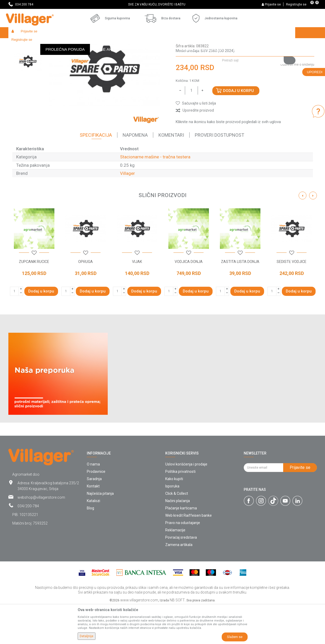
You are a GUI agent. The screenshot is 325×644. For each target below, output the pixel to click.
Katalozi (93, 539)
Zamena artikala (179, 583)
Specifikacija (96, 173)
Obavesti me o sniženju (297, 103)
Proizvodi (39, 44)
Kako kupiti (174, 517)
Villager (127, 211)
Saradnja (94, 517)
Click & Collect (177, 532)
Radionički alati (77, 44)
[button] (257, 44)
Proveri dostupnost (219, 173)
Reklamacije (175, 568)
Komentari (171, 173)
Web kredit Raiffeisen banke (189, 554)
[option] (163, 4)
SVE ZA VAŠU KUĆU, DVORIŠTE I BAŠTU (162, 4)
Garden (56, 44)
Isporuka (172, 524)
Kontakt (93, 524)
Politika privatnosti (180, 510)
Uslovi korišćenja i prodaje (186, 502)
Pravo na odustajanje (183, 561)
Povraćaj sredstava (181, 576)
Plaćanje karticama (181, 546)
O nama (93, 502)
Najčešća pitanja (100, 532)
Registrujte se (296, 4)
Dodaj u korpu (238, 129)
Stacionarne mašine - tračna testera (186, 44)
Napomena (135, 173)
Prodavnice (96, 510)
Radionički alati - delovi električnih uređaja (124, 44)
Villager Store (18, 44)
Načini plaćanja (178, 539)
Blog (90, 546)
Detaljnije (87, 636)
